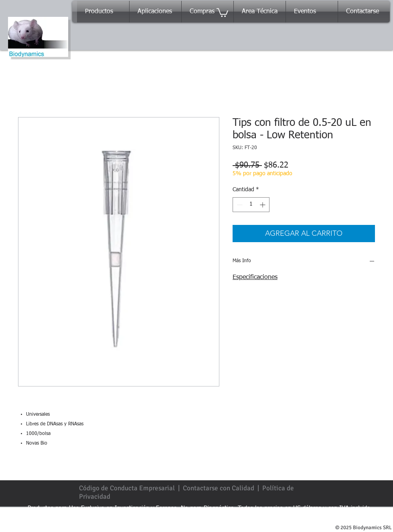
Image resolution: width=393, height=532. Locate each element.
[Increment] (263, 205)
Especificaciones (255, 277)
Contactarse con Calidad (219, 488)
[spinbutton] (251, 205)
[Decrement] (239, 205)
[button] (222, 12)
